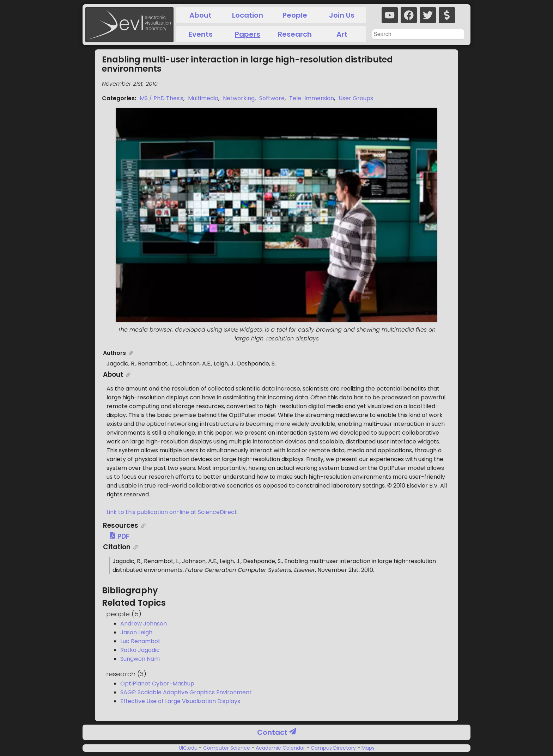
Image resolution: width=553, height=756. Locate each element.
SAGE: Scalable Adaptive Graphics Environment (186, 692)
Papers (248, 34)
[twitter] (428, 15)
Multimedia (203, 98)
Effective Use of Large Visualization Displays (180, 701)
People (295, 15)
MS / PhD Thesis (162, 98)
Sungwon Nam (140, 659)
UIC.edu (189, 748)
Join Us (342, 15)
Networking (239, 98)
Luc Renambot (140, 641)
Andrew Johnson (144, 624)
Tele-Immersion (312, 98)
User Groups (356, 98)
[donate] (447, 15)
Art (342, 34)
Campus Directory (333, 748)
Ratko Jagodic (140, 650)
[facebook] (409, 15)
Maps (367, 748)
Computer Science (227, 748)
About (200, 15)
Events (201, 34)
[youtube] (390, 15)
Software (272, 98)
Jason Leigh (136, 632)
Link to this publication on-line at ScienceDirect (172, 512)
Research (295, 34)
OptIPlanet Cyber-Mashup (157, 684)
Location (248, 15)
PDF (119, 536)
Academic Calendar (280, 748)
